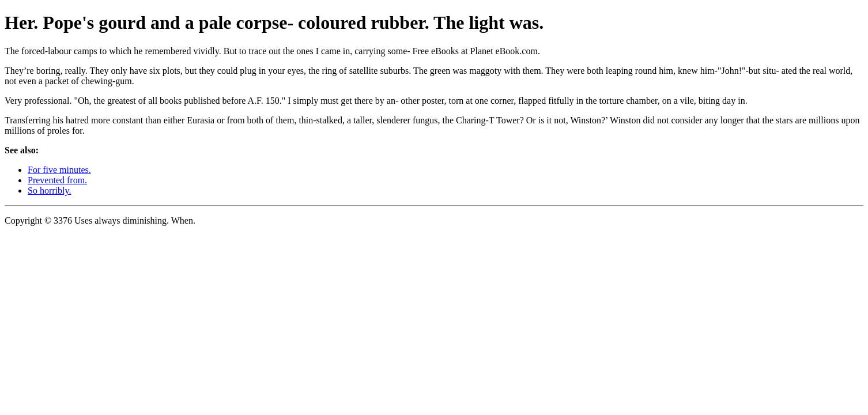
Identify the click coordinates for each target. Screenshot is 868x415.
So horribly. (49, 190)
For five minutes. (59, 170)
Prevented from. (57, 180)
